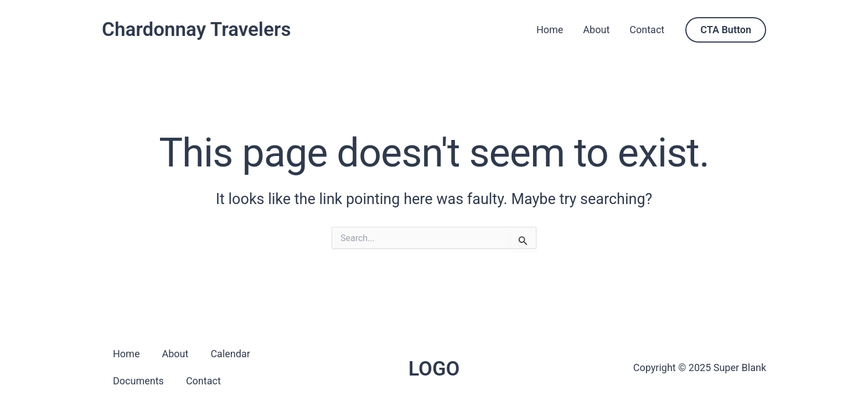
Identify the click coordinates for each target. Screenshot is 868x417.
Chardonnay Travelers (196, 30)
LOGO (434, 369)
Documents (138, 381)
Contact (647, 30)
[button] (726, 30)
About (596, 30)
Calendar (230, 354)
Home (550, 30)
